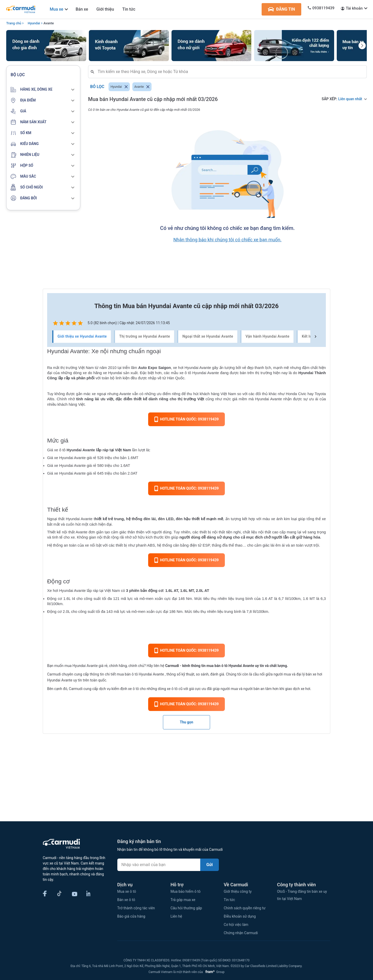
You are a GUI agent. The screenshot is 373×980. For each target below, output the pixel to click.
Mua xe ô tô (127, 891)
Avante (49, 23)
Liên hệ (176, 916)
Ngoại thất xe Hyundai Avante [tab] (208, 337)
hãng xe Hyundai (108, 373)
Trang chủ (14, 23)
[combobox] (229, 72)
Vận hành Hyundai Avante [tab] (267, 337)
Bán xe (82, 9)
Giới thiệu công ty (238, 891)
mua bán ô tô (127, 674)
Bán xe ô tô (126, 900)
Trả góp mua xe (183, 900)
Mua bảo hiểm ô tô (185, 891)
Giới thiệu (105, 9)
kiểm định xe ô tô (125, 689)
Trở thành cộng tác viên (136, 908)
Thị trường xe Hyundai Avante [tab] (145, 337)
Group (214, 972)
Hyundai (34, 23)
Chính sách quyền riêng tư (245, 908)
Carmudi (172, 666)
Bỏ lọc (97, 87)
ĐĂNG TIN (281, 9)
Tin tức (129, 9)
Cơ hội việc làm (236, 925)
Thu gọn (187, 722)
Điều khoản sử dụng (240, 916)
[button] (43, 90)
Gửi (210, 865)
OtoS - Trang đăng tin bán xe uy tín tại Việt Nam (302, 895)
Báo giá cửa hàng (131, 916)
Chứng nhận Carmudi (241, 933)
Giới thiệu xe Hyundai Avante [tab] (82, 337)
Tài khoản (354, 8)
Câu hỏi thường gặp (186, 908)
